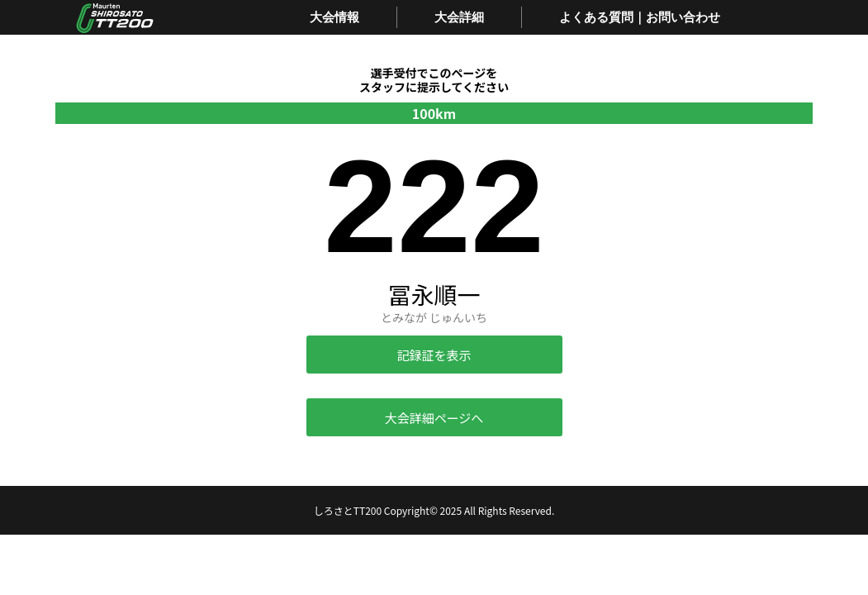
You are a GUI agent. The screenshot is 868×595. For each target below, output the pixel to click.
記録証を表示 (434, 355)
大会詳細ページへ (434, 418)
